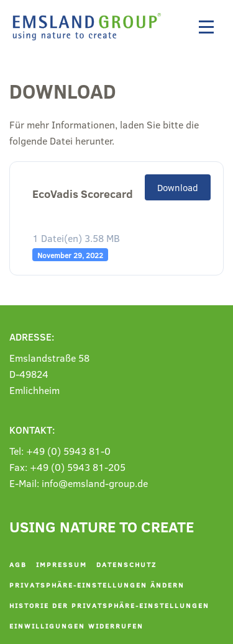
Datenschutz (126, 564)
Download (178, 187)
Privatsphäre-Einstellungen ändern (97, 585)
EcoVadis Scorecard (83, 194)
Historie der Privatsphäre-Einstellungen (109, 605)
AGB (18, 564)
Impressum (62, 564)
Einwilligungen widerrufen (76, 626)
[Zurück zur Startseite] (90, 27)
